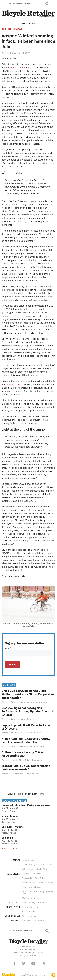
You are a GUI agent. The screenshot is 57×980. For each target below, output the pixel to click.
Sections (29, 23)
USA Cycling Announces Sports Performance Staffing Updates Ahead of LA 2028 (27, 711)
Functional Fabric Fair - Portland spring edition (27, 805)
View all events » (10, 849)
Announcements (19, 702)
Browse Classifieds (31, 907)
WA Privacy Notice (30, 898)
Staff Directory (28, 903)
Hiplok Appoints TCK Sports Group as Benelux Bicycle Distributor (26, 740)
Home (4, 29)
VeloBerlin (7, 838)
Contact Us (43, 903)
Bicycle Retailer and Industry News (26, 794)
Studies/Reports (44, 869)
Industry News (18, 760)
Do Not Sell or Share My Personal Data (37, 892)
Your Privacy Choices (32, 887)
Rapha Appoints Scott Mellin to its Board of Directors (28, 727)
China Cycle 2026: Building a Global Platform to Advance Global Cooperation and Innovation (28, 694)
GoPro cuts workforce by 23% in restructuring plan (22, 754)
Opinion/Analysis (16, 29)
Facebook (14, 963)
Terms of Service (46, 883)
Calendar (37, 874)
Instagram (43, 963)
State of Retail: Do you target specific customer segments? (26, 767)
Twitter (24, 963)
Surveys (26, 874)
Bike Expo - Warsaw (12, 827)
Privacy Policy (28, 883)
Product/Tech (47, 865)
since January (17, 68)
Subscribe (26, 921)
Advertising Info (29, 916)
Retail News (27, 869)
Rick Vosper (10, 59)
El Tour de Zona (10, 816)
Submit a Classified (31, 912)
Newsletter (39, 921)
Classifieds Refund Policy (34, 878)
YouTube (33, 963)
